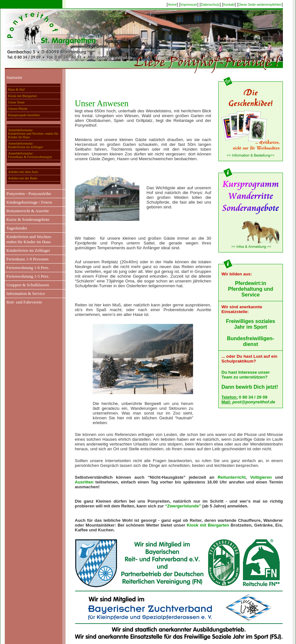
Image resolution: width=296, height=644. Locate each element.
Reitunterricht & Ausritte (28, 211)
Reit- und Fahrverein (24, 302)
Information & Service (26, 293)
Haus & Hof (16, 90)
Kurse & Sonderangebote (28, 219)
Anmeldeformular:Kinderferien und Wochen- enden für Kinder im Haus (33, 134)
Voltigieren (261, 477)
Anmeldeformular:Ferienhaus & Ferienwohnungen (30, 155)
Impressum (189, 4)
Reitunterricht (232, 477)
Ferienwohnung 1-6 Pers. (28, 268)
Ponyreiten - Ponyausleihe (29, 194)
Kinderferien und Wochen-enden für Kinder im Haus (29, 239)
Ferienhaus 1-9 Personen (27, 259)
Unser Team (16, 102)
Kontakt (229, 4)
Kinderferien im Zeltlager (28, 250)
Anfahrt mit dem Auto (23, 172)
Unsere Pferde (18, 109)
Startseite (14, 77)
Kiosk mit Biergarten (22, 96)
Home (172, 4)
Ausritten (84, 482)
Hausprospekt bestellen (24, 115)
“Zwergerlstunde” (183, 506)
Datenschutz (210, 4)
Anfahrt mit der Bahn (23, 178)
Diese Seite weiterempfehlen (260, 4)
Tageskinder (17, 228)
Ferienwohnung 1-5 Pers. (28, 276)
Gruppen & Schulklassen (28, 285)
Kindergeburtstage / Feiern (29, 202)
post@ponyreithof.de (254, 402)
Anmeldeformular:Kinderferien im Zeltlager (25, 145)
